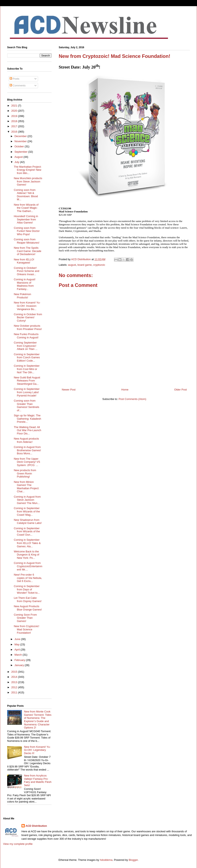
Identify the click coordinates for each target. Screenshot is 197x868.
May (17, 644)
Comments (18, 85)
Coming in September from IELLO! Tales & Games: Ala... (27, 543)
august (72, 265)
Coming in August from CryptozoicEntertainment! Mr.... (28, 566)
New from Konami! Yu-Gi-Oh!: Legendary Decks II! (37, 750)
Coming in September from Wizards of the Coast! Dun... (27, 531)
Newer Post (69, 390)
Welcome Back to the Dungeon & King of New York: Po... (26, 555)
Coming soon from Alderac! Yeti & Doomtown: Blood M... (26, 195)
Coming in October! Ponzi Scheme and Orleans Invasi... (26, 271)
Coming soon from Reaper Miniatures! (26, 241)
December (21, 136)
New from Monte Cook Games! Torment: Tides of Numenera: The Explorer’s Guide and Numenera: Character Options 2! (38, 720)
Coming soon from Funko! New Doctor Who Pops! (27, 231)
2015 (15, 672)
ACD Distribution (36, 826)
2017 (15, 126)
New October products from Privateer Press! (28, 327)
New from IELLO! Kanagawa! (24, 261)
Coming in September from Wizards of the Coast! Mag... (27, 511)
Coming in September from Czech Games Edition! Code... (27, 357)
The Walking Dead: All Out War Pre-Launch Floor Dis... (27, 430)
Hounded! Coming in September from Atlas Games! (26, 219)
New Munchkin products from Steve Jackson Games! (28, 181)
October (20, 146)
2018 (15, 121)
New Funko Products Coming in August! (26, 336)
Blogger (133, 860)
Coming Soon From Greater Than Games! (25, 618)
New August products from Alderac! (26, 440)
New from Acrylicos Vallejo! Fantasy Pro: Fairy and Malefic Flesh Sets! (38, 780)
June (18, 639)
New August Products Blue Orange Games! (28, 608)
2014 (15, 677)
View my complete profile (18, 844)
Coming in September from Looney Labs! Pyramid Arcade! (27, 392)
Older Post (181, 390)
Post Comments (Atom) (132, 399)
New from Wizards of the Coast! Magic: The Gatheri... (26, 208)
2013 (15, 682)
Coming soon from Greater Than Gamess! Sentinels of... (26, 405)
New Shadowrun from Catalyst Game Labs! (28, 522)
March (19, 655)
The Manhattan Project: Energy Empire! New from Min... (28, 170)
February (20, 660)
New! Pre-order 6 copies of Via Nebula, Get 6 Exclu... (28, 578)
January (20, 665)
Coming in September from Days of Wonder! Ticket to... (27, 589)
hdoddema (106, 860)
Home (125, 390)
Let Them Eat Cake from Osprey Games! (28, 599)
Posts (15, 79)
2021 (15, 106)
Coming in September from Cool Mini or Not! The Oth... (27, 369)
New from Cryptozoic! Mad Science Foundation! (26, 629)
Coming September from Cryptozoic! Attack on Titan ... (25, 346)
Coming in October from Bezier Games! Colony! (28, 317)
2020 (15, 111)
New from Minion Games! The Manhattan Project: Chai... (26, 487)
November (21, 141)
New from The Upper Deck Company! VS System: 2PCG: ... (27, 462)
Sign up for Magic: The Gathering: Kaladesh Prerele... (27, 419)
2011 (15, 692)
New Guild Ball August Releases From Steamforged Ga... (27, 381)
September (21, 152)
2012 (15, 687)
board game (85, 265)
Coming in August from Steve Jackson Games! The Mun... (27, 500)
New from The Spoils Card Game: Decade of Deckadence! (27, 251)
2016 (15, 132)
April (18, 650)
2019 (15, 116)
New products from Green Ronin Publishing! (25, 473)
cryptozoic (99, 265)
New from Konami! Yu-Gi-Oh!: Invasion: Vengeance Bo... (27, 306)
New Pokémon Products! (22, 296)
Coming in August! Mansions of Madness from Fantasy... (25, 284)
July (17, 162)
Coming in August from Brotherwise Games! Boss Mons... (27, 450)
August (19, 157)
